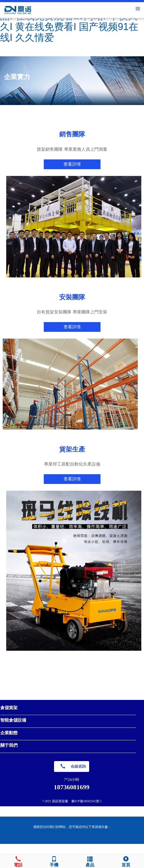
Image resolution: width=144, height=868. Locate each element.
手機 (54, 861)
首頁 (126, 861)
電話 (18, 861)
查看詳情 (72, 164)
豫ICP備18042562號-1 (87, 801)
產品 (90, 861)
